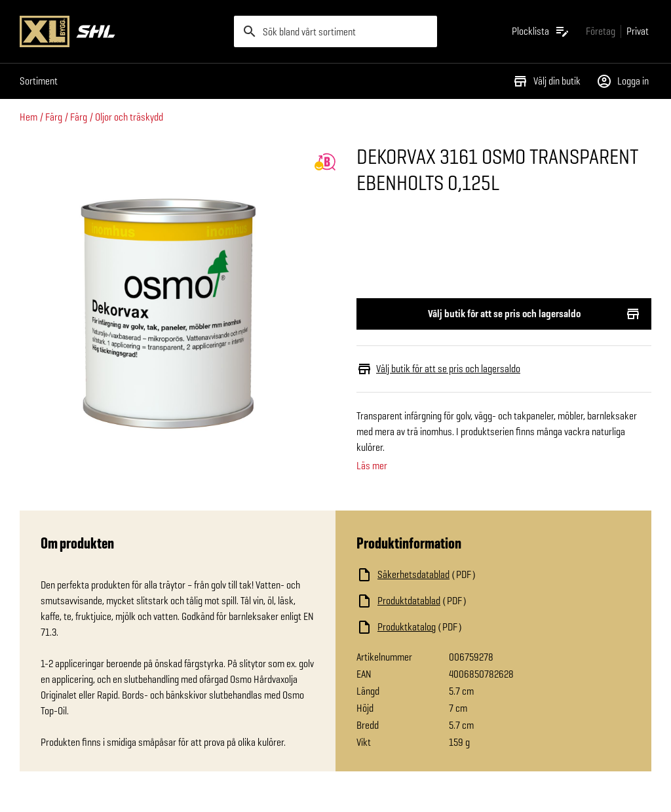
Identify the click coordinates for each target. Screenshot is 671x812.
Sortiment (39, 81)
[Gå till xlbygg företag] (601, 31)
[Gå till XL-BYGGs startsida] (122, 31)
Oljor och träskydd (129, 117)
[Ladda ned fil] (488, 575)
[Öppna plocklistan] (541, 31)
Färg (54, 117)
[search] (336, 31)
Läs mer (372, 466)
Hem (29, 117)
